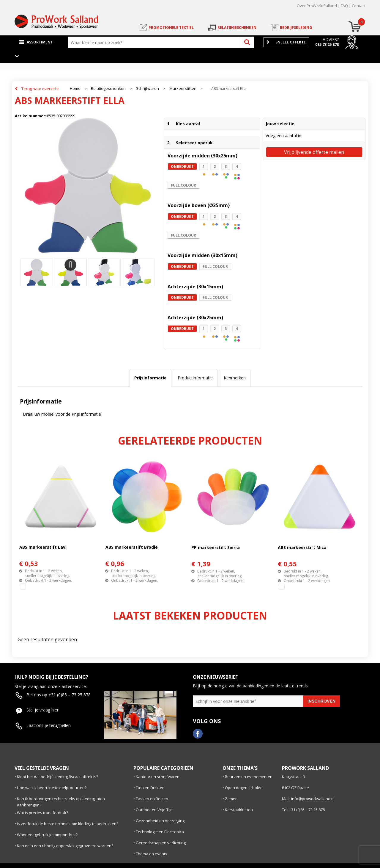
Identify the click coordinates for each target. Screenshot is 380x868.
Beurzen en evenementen (249, 777)
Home (75, 89)
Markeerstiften (183, 89)
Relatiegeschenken (108, 89)
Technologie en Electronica (160, 832)
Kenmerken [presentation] (235, 378)
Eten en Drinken (150, 788)
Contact (359, 6)
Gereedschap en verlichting (161, 843)
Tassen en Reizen (152, 799)
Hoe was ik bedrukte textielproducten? (52, 788)
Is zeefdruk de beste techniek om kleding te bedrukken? (68, 824)
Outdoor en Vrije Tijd (154, 810)
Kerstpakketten (239, 810)
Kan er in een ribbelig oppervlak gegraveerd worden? (65, 846)
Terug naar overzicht (40, 89)
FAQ (344, 6)
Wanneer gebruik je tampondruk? (47, 835)
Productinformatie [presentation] (195, 378)
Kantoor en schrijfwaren (158, 777)
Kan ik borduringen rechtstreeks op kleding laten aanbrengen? (61, 802)
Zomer (231, 799)
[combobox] (155, 42)
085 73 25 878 (327, 44)
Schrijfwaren (148, 89)
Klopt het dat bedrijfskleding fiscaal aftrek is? (57, 777)
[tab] (150, 378)
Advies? (331, 39)
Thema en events (152, 854)
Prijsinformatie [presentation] (150, 378)
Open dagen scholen (244, 788)
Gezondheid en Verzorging (160, 821)
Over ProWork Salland (317, 6)
